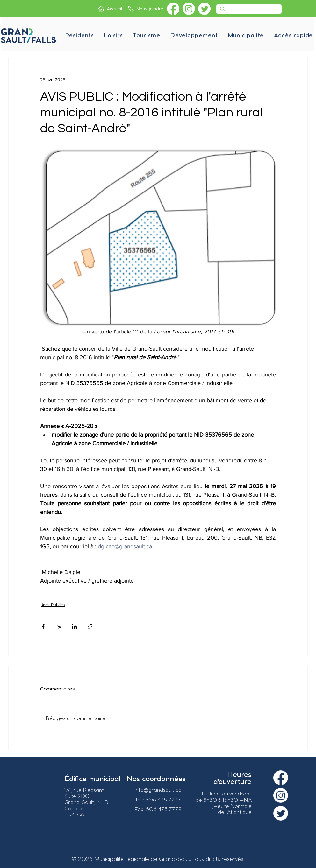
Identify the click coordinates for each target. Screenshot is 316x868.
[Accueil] (111, 9)
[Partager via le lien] (90, 626)
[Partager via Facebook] (43, 626)
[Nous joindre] (146, 9)
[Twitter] (204, 9)
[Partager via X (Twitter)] (59, 626)
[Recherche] (248, 11)
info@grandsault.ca (158, 790)
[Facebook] (173, 9)
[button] (79, 36)
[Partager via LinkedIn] (74, 626)
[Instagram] (189, 9)
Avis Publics (53, 605)
